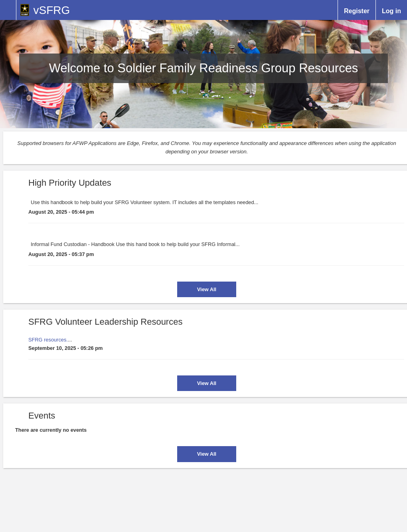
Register (357, 11)
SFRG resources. (48, 340)
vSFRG (51, 10)
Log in (391, 11)
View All (207, 289)
